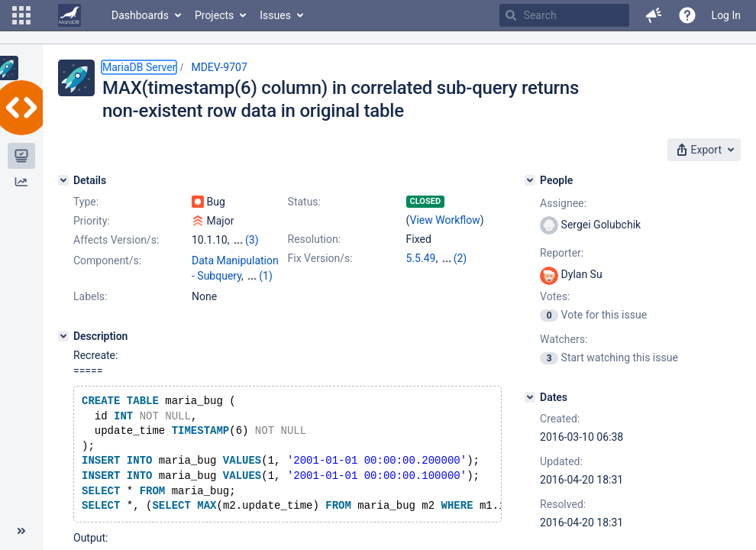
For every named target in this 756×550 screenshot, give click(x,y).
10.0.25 (459, 258)
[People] (530, 180)
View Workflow (445, 220)
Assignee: (563, 203)
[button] (21, 15)
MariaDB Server (139, 67)
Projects (214, 15)
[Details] (63, 180)
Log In (726, 15)
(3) (252, 240)
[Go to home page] (69, 15)
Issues (275, 15)
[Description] (63, 336)
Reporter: (562, 253)
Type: (86, 202)
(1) (266, 276)
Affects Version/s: (116, 240)
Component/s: (107, 260)
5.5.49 (421, 258)
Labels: (90, 296)
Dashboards (140, 15)
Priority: (92, 221)
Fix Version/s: (320, 258)
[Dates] (530, 397)
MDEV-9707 (219, 67)
